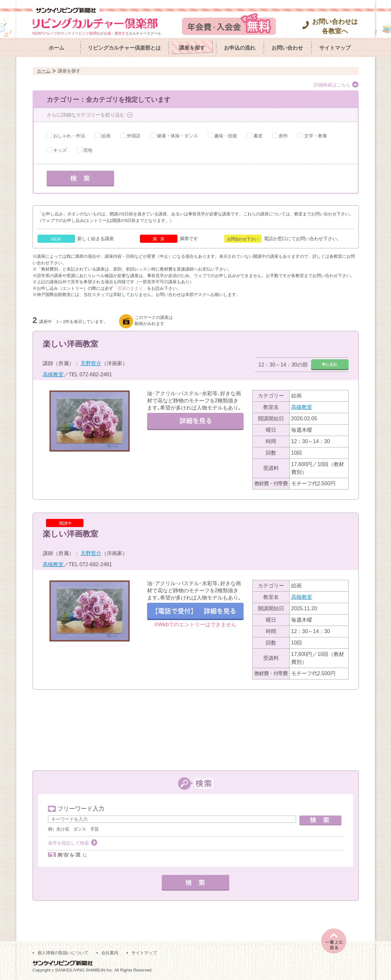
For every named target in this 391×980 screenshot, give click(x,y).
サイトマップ (335, 48)
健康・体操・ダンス (177, 136)
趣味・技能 (226, 136)
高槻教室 (53, 374)
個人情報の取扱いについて (63, 951)
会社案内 (110, 951)
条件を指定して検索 (68, 843)
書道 (258, 136)
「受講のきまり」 (130, 288)
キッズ (60, 150)
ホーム (56, 48)
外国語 (134, 136)
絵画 (106, 136)
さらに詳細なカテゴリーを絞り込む (86, 115)
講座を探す (192, 48)
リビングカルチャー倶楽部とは (124, 48)
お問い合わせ (287, 48)
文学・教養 (316, 136)
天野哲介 (91, 363)
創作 (283, 136)
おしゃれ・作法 (69, 136)
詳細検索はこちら (332, 85)
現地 (88, 150)
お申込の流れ (240, 48)
